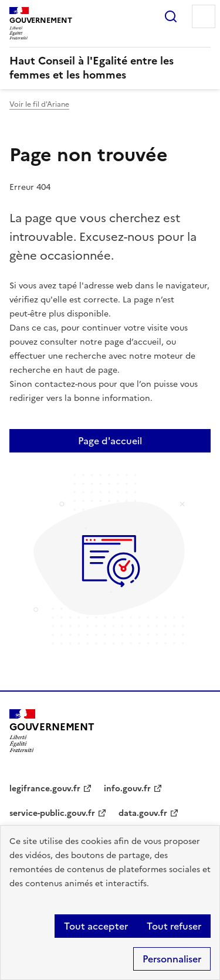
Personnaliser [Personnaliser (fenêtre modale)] (172, 959)
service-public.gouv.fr (52, 813)
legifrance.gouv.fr (45, 789)
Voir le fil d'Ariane (39, 104)
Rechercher (171, 16)
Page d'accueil (110, 441)
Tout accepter (96, 926)
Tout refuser (174, 926)
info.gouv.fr (127, 789)
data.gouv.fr (143, 813)
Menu (204, 16)
